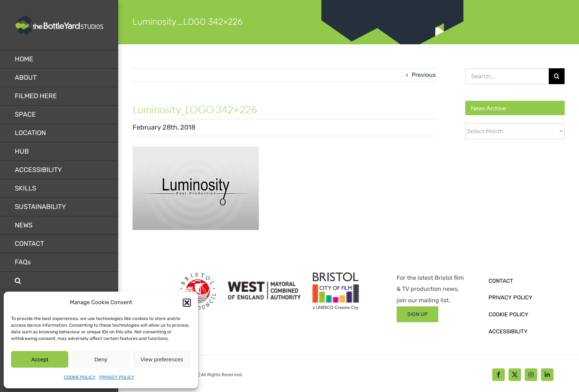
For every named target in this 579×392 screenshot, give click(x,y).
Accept (40, 359)
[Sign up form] (417, 314)
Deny (101, 359)
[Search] (557, 76)
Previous (424, 75)
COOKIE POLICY (80, 377)
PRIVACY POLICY (117, 377)
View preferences (162, 359)
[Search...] (507, 76)
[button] (187, 303)
